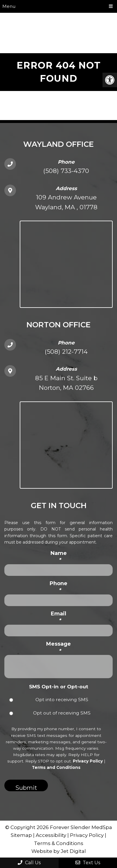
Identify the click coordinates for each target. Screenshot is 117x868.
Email (59, 617)
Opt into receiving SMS (62, 700)
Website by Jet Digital (59, 851)
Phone (59, 587)
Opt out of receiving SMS (62, 713)
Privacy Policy (88, 761)
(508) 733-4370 (66, 171)
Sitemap (21, 835)
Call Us (29, 863)
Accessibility (51, 835)
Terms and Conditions (56, 767)
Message (59, 647)
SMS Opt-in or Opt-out (59, 687)
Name (59, 557)
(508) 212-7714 (66, 352)
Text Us (88, 863)
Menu (9, 6)
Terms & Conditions (59, 843)
